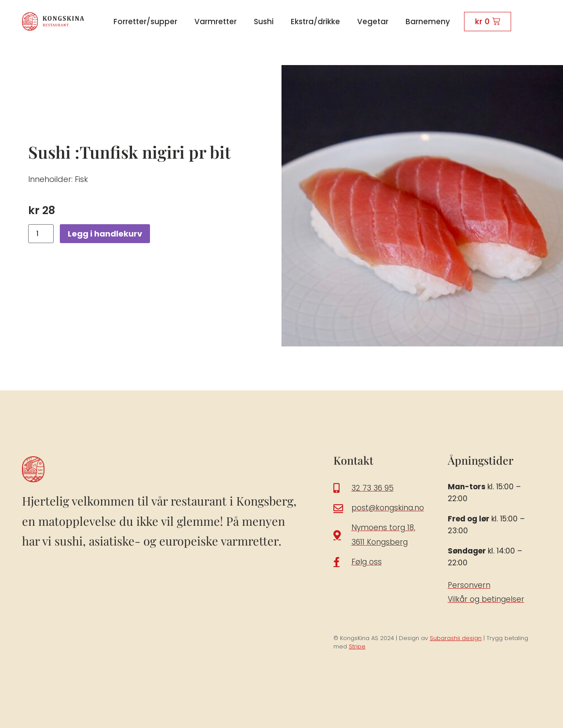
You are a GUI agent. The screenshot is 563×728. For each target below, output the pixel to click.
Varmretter (216, 22)
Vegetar (373, 22)
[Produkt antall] (41, 234)
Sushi (264, 22)
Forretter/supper (145, 22)
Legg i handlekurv (105, 234)
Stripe (357, 646)
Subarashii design (456, 638)
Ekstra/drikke (315, 22)
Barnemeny (428, 22)
